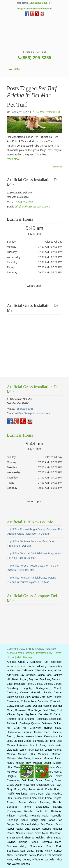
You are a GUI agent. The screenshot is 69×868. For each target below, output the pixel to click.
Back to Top (57, 167)
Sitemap (29, 653)
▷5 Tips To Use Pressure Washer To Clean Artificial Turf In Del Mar (33, 568)
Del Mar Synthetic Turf (48, 112)
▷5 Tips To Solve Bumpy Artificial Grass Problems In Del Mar (32, 544)
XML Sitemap (24, 657)
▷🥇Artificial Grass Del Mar (35, 34)
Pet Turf (17, 105)
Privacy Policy (44, 653)
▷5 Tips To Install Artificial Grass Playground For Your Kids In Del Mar (34, 556)
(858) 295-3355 (39, 3)
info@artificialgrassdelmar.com (34, 9)
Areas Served (15, 653)
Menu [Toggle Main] (15, 69)
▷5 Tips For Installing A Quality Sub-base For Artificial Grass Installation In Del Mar (35, 531)
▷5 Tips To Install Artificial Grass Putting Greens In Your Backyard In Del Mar (32, 580)
